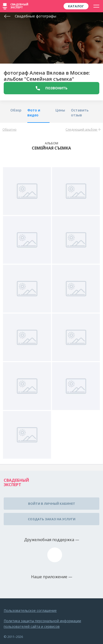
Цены (60, 110)
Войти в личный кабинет (52, 504)
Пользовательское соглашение (30, 610)
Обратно (9, 129)
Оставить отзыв (80, 113)
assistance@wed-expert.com (55, 555)
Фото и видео (34, 113)
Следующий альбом (83, 129)
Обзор (16, 110)
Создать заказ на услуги (52, 519)
